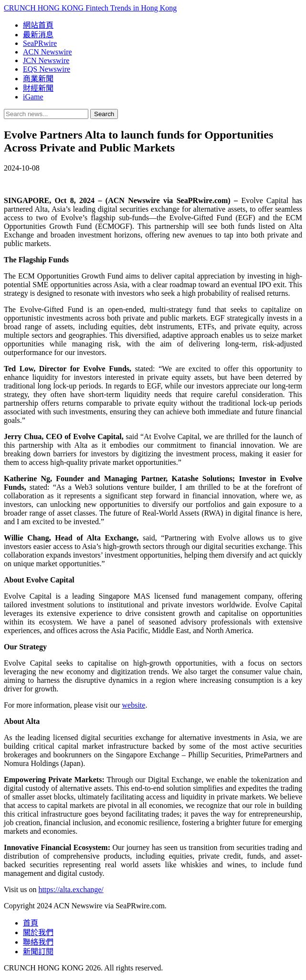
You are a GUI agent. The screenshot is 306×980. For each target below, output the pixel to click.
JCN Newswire (46, 60)
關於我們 (38, 932)
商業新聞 (38, 79)
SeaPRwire (40, 43)
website (134, 705)
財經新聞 (38, 88)
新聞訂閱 (38, 952)
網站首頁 (38, 25)
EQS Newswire (47, 69)
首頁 (31, 923)
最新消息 (38, 35)
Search (104, 114)
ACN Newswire (47, 52)
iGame (33, 97)
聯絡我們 (38, 942)
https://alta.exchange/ (71, 889)
